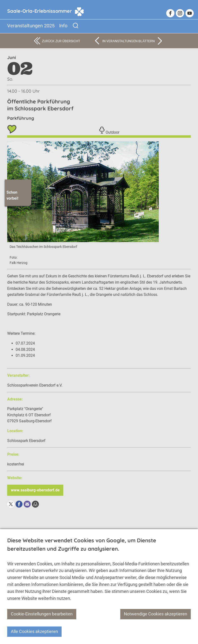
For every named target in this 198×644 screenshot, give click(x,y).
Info (63, 26)
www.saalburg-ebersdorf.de (35, 490)
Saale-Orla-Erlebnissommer (40, 11)
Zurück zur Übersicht (61, 41)
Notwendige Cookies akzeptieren (156, 614)
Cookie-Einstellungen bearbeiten (42, 614)
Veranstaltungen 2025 (31, 26)
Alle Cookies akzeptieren (34, 631)
